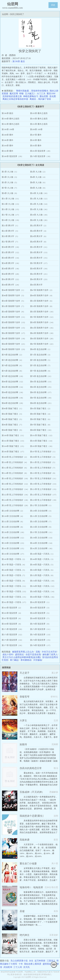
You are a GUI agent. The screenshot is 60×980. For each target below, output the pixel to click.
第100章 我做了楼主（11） (13, 435)
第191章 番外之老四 (39, 124)
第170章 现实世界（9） (40, 624)
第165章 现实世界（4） (12, 613)
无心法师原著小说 (19, 961)
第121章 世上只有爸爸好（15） (44, 489)
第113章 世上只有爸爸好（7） (43, 468)
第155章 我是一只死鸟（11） (14, 586)
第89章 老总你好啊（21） (41, 403)
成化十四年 (8, 655)
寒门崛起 (14, 660)
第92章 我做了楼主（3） (12, 414)
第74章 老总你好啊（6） (12, 365)
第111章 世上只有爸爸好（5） (43, 462)
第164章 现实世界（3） (40, 608)
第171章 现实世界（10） (12, 629)
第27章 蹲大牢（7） (10, 242)
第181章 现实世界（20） (41, 151)
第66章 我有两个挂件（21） (14, 344)
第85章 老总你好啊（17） (41, 392)
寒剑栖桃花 (26, 660)
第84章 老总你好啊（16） (13, 392)
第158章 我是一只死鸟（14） (43, 591)
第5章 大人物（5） (10, 182)
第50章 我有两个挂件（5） (13, 301)
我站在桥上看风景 (33, 964)
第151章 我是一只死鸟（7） (14, 575)
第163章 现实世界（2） (12, 608)
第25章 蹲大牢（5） (10, 236)
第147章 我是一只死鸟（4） (14, 565)
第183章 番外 (36, 146)
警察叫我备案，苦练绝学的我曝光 (32, 91)
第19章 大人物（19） (11, 220)
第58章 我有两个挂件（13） (14, 322)
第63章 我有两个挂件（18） (42, 333)
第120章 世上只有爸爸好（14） (15, 489)
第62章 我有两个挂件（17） (14, 333)
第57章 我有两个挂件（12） (42, 317)
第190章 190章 (8, 129)
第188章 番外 (7, 135)
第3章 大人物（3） (10, 177)
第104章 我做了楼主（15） (13, 446)
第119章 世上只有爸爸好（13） (44, 484)
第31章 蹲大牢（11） (39, 247)
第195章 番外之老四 (39, 113)
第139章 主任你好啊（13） (42, 538)
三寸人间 (18, 967)
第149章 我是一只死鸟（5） (14, 570)
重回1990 (51, 94)
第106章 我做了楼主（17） (13, 452)
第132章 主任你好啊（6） (13, 522)
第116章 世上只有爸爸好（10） (15, 478)
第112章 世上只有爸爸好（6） (15, 468)
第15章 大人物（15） (11, 209)
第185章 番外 (36, 140)
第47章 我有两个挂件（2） (42, 290)
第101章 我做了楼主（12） (42, 435)
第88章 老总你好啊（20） (13, 403)
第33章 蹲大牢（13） (39, 252)
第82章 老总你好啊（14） (13, 387)
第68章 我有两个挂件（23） (14, 349)
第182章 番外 (7, 151)
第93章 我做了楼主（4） (41, 414)
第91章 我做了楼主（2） (41, 408)
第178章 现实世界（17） (41, 645)
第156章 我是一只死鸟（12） (43, 586)
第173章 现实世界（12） (12, 635)
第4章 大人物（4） (38, 177)
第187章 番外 (36, 135)
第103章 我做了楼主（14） (42, 441)
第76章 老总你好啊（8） (12, 371)
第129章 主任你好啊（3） (41, 511)
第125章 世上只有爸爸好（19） (44, 500)
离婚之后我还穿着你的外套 (15, 99)
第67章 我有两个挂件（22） (42, 344)
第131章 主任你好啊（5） (41, 516)
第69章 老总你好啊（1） (41, 349)
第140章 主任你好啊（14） (42, 543)
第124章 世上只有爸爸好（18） (15, 500)
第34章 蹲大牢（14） (11, 258)
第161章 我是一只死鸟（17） (14, 602)
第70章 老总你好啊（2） (12, 355)
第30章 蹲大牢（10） (11, 247)
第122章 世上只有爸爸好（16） (15, 495)
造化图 (53, 96)
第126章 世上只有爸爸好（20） (15, 505)
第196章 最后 (19, 61)
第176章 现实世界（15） (41, 640)
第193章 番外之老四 (39, 119)
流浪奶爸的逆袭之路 (12, 96)
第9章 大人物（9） (10, 193)
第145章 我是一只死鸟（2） (14, 559)
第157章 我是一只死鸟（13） (14, 591)
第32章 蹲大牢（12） (11, 252)
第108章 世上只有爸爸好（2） (15, 457)
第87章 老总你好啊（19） (41, 398)
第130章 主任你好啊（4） (13, 516)
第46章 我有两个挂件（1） (13, 290)
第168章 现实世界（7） (40, 618)
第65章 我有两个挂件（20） (42, 339)
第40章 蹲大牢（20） (11, 274)
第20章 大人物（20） (39, 220)
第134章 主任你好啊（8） (13, 527)
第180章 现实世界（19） (12, 156)
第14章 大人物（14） (39, 204)
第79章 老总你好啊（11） (41, 376)
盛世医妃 (19, 655)
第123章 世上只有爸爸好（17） (44, 495)
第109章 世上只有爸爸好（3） (43, 457)
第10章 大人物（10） (39, 193)
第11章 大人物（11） (11, 199)
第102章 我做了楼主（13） (13, 441)
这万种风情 (40, 961)
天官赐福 (37, 660)
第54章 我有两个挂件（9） (13, 312)
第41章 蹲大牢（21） (39, 274)
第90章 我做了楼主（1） (12, 408)
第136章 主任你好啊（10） (13, 532)
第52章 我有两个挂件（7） (13, 306)
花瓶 (38, 652)
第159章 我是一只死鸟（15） (14, 597)
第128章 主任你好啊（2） (13, 511)
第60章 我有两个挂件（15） (14, 328)
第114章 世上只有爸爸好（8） (15, 473)
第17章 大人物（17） (11, 215)
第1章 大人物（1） (10, 172)
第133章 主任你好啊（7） (41, 522)
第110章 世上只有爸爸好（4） (15, 462)
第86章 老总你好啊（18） (13, 398)
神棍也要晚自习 (31, 96)
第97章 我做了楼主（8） (41, 425)
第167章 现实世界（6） (12, 618)
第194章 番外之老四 (10, 119)
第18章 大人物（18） (39, 215)
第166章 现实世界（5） (40, 613)
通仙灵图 (44, 96)
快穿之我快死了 (17, 14)
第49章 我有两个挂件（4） (42, 295)
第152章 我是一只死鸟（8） (42, 575)
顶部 (54, 965)
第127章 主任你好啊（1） (41, 505)
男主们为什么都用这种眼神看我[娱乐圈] (21, 657)
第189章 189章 (36, 129)
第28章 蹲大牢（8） (39, 242)
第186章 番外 (7, 140)
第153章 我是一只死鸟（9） (14, 581)
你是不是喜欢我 (33, 655)
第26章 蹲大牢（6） (39, 236)
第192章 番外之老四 (10, 124)
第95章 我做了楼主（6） (41, 419)
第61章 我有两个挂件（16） (42, 328)
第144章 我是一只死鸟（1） (42, 554)
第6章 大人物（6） (38, 182)
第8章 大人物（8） (38, 188)
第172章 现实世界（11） (41, 629)
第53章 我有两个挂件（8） (42, 306)
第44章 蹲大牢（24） (11, 285)
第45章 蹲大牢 (36, 285)
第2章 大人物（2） (38, 172)
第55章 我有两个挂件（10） (42, 312)
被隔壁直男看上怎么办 (23, 652)
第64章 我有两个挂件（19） (14, 339)
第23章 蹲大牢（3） (10, 231)
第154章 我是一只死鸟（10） (43, 581)
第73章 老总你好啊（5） (41, 360)
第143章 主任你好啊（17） (13, 554)
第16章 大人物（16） (39, 209)
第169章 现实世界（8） (12, 624)
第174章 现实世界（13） (41, 635)
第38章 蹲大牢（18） (11, 269)
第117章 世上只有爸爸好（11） (44, 478)
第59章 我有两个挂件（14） (42, 322)
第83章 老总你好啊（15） (41, 387)
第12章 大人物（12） (39, 199)
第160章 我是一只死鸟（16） (43, 597)
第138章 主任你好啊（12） (13, 538)
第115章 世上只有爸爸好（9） (43, 473)
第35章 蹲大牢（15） (39, 258)
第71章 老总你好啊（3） (41, 355)
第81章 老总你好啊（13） (41, 382)
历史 (53, 5)
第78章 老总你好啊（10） (13, 376)
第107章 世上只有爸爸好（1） (43, 452)
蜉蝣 (21, 94)
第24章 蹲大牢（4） (39, 231)
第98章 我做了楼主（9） (12, 430)
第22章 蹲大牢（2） (39, 226)
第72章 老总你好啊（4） (12, 360)
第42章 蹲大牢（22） (11, 279)
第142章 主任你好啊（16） (42, 548)
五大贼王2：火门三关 (35, 94)
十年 (21, 964)
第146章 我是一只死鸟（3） (42, 559)
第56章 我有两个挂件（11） (14, 317)
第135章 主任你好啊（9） (41, 527)
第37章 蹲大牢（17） (39, 263)
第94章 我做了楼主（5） (12, 419)
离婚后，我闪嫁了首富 (40, 99)
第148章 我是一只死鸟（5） (42, 565)
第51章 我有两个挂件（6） (42, 301)
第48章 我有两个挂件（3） (13, 295)
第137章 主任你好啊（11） (42, 532)
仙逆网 (5, 14)
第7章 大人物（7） (10, 188)
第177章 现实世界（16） (12, 645)
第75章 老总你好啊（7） (41, 365)
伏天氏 (27, 967)
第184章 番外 (7, 146)
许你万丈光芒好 (49, 652)
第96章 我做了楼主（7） (12, 425)
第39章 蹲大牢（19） (39, 269)
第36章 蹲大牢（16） (11, 263)
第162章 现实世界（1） (40, 602)
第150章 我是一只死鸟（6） (42, 570)
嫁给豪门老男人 (50, 655)
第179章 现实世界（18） (41, 156)
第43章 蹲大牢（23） (39, 279)
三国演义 (51, 961)
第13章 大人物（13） (11, 204)
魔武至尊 (14, 94)
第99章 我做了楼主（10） (41, 430)
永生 (31, 961)
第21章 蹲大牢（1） (10, 226)
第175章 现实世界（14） (12, 640)
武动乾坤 (8, 967)
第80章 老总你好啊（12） (13, 382)
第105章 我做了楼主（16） (42, 446)
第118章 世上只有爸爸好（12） (15, 484)
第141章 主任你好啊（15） (13, 548)
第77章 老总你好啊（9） (41, 371)
